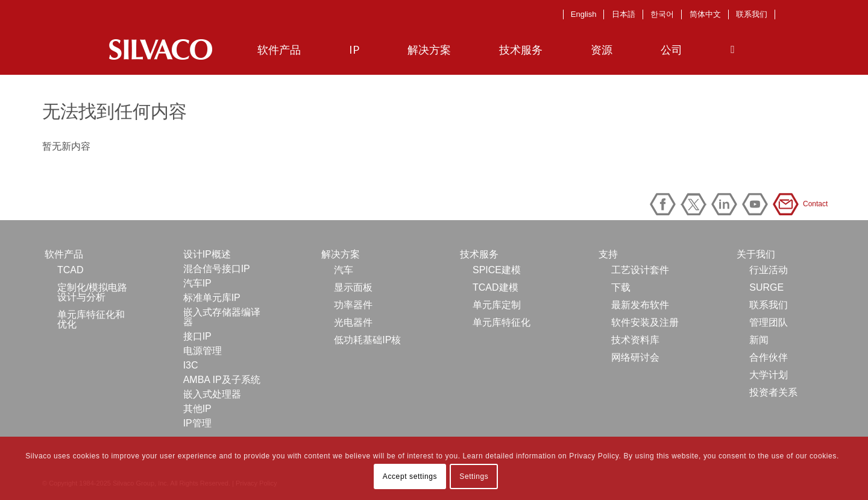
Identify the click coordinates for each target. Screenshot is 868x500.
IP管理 (197, 423)
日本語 (624, 14)
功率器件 (353, 305)
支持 (608, 254)
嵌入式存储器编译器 (222, 317)
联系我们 (752, 14)
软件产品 (64, 254)
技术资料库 (635, 340)
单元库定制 (497, 305)
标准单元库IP (212, 298)
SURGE (766, 287)
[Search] (733, 49)
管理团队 (769, 322)
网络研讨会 (635, 357)
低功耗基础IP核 (367, 340)
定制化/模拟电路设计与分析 (92, 292)
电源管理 (203, 351)
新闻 (759, 340)
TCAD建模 (495, 287)
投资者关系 (773, 392)
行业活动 (769, 270)
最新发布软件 (640, 305)
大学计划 (769, 375)
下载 (621, 287)
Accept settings (410, 476)
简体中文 (705, 14)
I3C (191, 365)
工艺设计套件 (640, 270)
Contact (788, 204)
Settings (474, 476)
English (584, 14)
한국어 (662, 14)
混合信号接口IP (217, 269)
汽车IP (197, 283)
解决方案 (341, 254)
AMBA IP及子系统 (222, 380)
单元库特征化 (502, 322)
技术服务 (479, 254)
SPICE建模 (497, 270)
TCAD (71, 270)
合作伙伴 (769, 357)
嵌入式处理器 (212, 394)
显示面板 (353, 287)
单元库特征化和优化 (91, 319)
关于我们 (756, 254)
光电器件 (353, 322)
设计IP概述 (207, 254)
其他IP (197, 409)
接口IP (197, 336)
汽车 (344, 270)
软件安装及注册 (645, 322)
